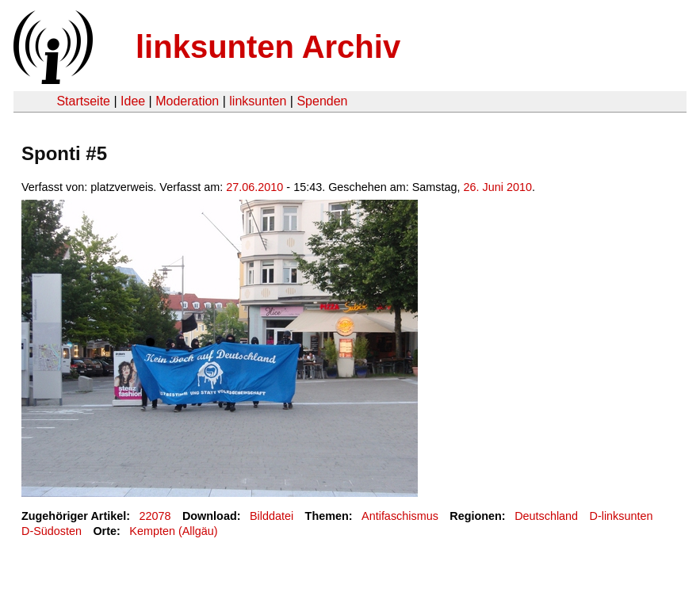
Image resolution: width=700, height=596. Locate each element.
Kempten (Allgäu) (173, 531)
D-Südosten (52, 531)
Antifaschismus (400, 516)
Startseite (83, 101)
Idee (133, 101)
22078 (155, 516)
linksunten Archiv (268, 47)
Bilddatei (272, 516)
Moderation (187, 101)
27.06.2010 (254, 187)
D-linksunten (622, 516)
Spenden (322, 101)
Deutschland (546, 516)
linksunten (258, 101)
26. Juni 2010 (498, 187)
